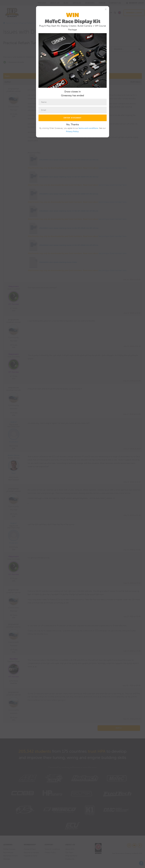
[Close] (106, 9)
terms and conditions (88, 128)
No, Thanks (73, 124)
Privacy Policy (72, 131)
